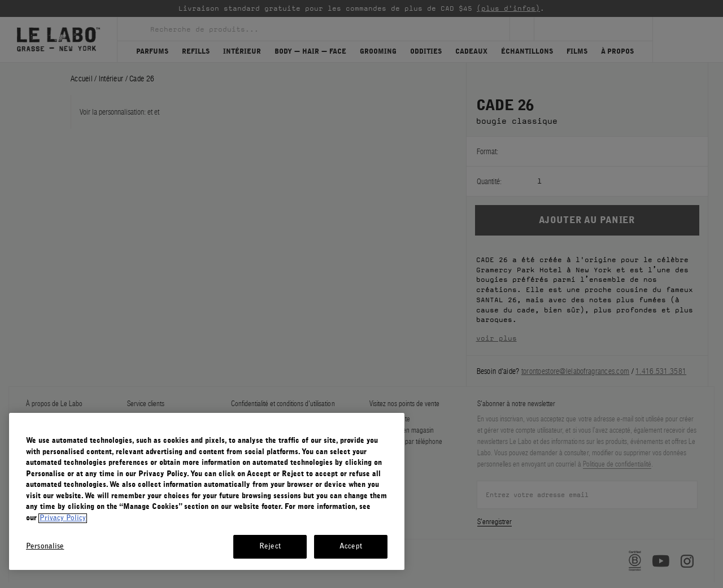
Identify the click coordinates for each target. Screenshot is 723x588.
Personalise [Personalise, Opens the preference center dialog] (45, 546)
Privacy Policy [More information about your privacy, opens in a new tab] (63, 518)
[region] (207, 491)
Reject (270, 546)
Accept (351, 546)
